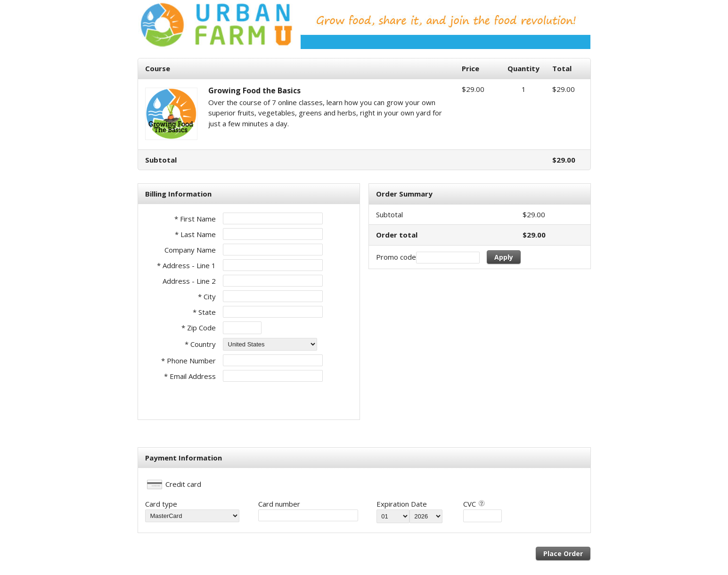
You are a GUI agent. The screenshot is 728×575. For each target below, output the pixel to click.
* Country (200, 344)
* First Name (195, 219)
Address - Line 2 (189, 281)
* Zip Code (199, 328)
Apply (504, 257)
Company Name (190, 250)
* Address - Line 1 (186, 265)
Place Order (563, 554)
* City (207, 296)
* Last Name (195, 234)
